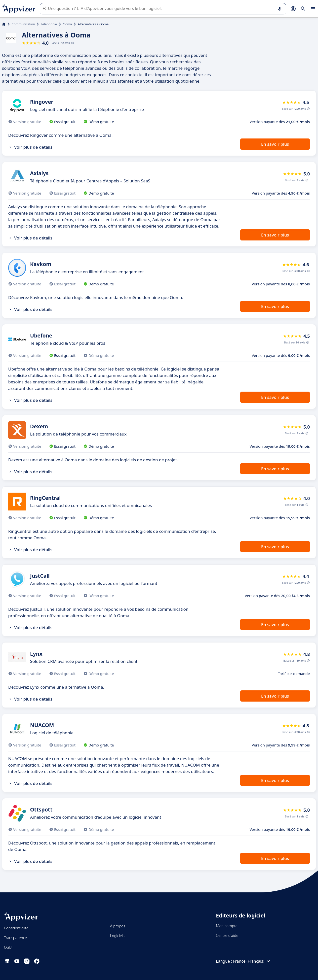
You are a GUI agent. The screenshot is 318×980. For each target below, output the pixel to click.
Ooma (67, 24)
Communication (23, 24)
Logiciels (117, 936)
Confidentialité (16, 928)
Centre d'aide (227, 935)
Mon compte (227, 926)
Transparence (15, 938)
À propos (118, 926)
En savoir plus (275, 144)
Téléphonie (49, 24)
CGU (8, 947)
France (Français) (252, 961)
